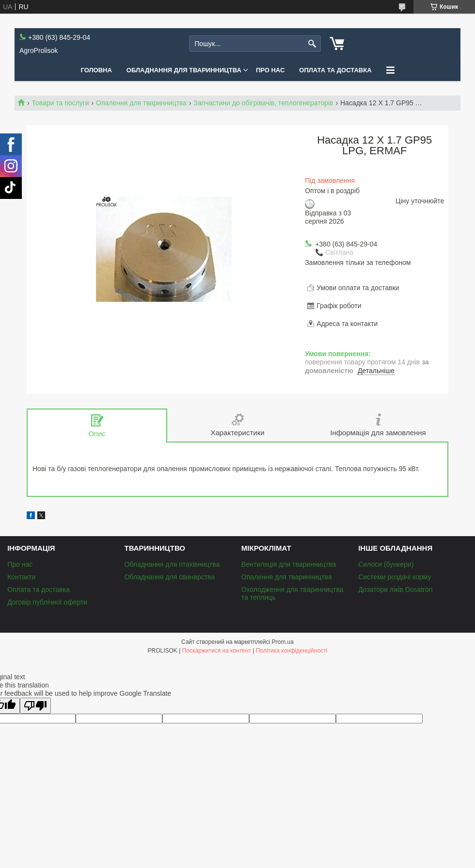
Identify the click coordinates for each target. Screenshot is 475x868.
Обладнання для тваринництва (184, 70)
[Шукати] (312, 44)
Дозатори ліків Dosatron (395, 590)
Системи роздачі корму (395, 577)
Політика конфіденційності (292, 651)
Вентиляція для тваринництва (289, 564)
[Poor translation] (35, 706)
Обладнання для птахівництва (172, 564)
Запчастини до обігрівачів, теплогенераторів (263, 103)
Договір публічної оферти (47, 602)
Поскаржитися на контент (217, 651)
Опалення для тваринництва (141, 103)
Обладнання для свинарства (169, 577)
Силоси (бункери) (386, 564)
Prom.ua (283, 642)
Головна (96, 70)
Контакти (21, 577)
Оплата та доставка (335, 70)
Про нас (270, 70)
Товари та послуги (60, 103)
